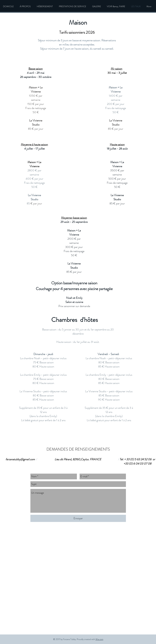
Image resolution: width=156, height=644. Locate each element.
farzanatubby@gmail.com (20, 459)
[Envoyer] (78, 518)
